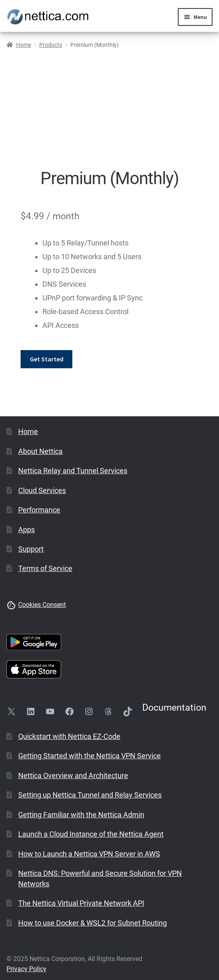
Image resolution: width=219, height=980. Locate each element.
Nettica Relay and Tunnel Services (73, 471)
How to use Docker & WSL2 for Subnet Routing (93, 923)
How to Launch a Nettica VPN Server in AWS (89, 854)
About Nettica (40, 451)
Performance (39, 510)
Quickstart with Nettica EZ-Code (69, 736)
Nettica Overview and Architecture (73, 775)
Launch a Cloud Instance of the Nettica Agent (91, 834)
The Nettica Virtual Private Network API (81, 903)
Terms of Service (45, 568)
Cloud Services (42, 490)
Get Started (47, 359)
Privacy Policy (26, 969)
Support (31, 549)
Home (24, 45)
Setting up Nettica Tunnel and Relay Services (90, 795)
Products (51, 45)
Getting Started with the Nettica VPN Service (89, 756)
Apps (26, 530)
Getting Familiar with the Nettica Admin (81, 815)
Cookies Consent (42, 605)
